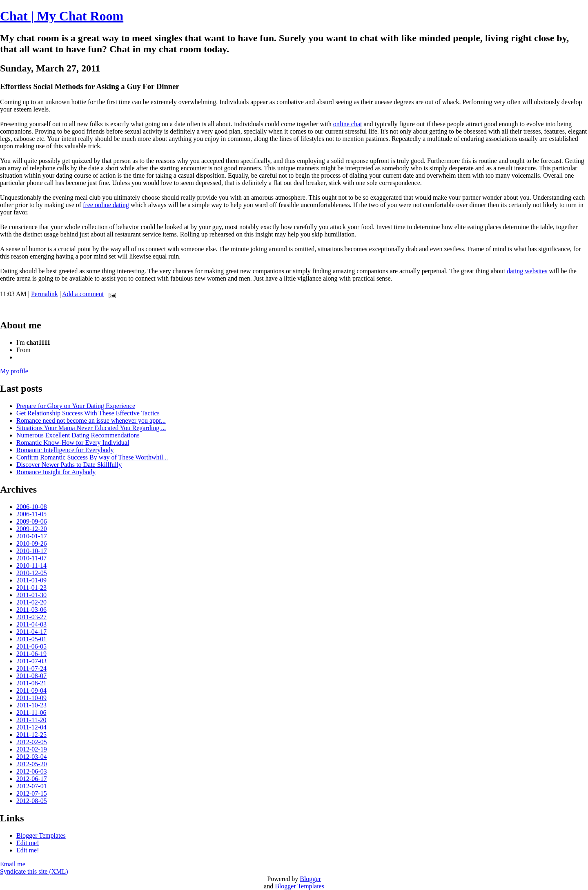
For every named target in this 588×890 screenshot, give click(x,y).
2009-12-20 (32, 529)
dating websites (527, 271)
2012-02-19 (32, 749)
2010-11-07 (31, 558)
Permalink (45, 294)
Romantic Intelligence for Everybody (65, 450)
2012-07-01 (32, 786)
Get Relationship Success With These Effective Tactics (88, 413)
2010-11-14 (31, 565)
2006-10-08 (32, 507)
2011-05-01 (31, 639)
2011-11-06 (31, 713)
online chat (348, 124)
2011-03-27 (31, 617)
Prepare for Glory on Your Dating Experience (76, 406)
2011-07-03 (31, 661)
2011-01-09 (31, 580)
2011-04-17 (31, 632)
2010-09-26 (32, 543)
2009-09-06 (32, 521)
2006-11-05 (31, 514)
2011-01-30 (31, 595)
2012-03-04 (32, 757)
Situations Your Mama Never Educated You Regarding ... (91, 428)
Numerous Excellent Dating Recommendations (78, 435)
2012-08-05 (32, 801)
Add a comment (83, 294)
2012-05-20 (32, 764)
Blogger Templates (41, 835)
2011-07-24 (31, 668)
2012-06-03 (32, 771)
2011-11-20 (31, 720)
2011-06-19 (31, 654)
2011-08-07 (31, 676)
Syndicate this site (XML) (34, 871)
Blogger (310, 879)
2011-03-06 (31, 610)
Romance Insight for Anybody (56, 472)
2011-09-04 (31, 690)
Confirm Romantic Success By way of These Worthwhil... (92, 457)
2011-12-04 (31, 727)
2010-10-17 (32, 551)
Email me (13, 864)
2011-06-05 (31, 646)
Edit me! (28, 843)
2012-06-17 (32, 779)
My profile (14, 371)
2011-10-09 (31, 698)
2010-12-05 (32, 573)
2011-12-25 (31, 735)
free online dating (106, 205)
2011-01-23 (31, 588)
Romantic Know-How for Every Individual (73, 443)
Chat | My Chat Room (62, 16)
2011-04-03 (31, 624)
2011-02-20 (31, 602)
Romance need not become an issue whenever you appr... (91, 420)
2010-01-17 (32, 536)
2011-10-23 (31, 705)
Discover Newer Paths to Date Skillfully (69, 465)
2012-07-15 (32, 793)
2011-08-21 (31, 683)
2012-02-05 (32, 742)
